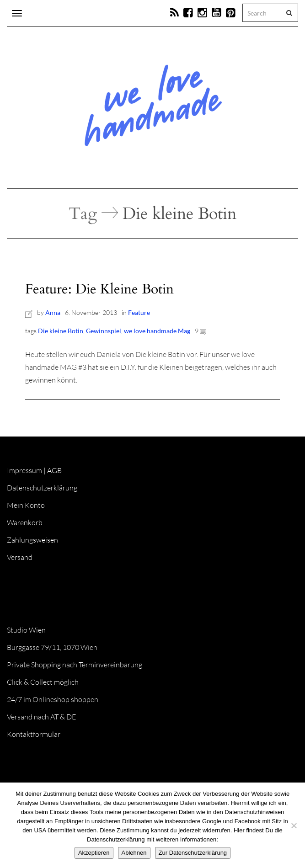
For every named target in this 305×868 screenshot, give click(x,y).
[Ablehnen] (294, 825)
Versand (20, 557)
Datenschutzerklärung (42, 488)
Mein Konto (26, 505)
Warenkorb (25, 522)
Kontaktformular (34, 734)
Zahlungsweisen (32, 540)
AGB (54, 470)
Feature (139, 312)
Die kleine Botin (61, 331)
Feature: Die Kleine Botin (99, 289)
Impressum (24, 470)
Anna (53, 312)
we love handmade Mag (157, 331)
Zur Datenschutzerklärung (193, 853)
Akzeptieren (94, 853)
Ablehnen (134, 853)
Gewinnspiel (104, 331)
